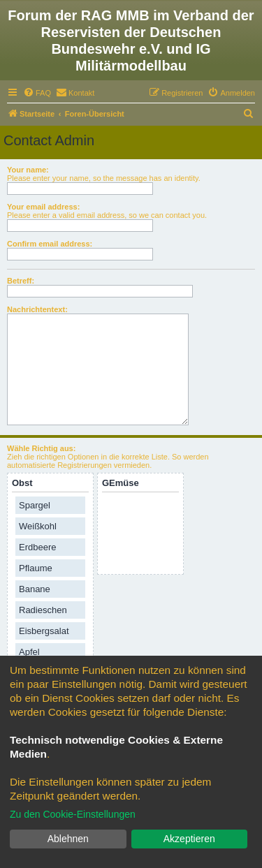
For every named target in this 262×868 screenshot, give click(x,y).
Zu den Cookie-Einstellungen (73, 814)
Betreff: (21, 281)
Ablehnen (68, 839)
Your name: (28, 170)
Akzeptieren (189, 839)
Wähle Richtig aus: (41, 448)
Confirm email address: (50, 244)
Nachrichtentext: (37, 309)
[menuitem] (37, 93)
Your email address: (43, 207)
